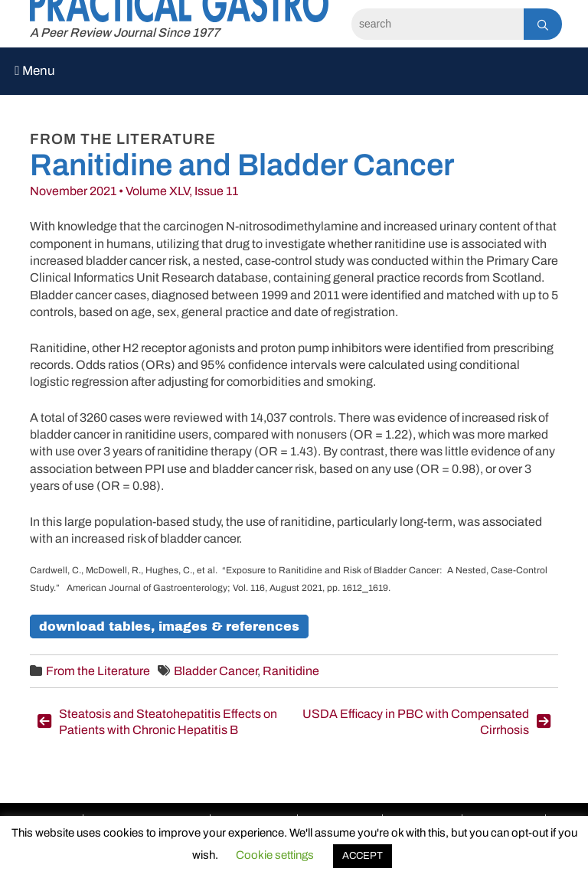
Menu (35, 71)
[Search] (438, 24)
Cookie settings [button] (275, 855)
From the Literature (98, 671)
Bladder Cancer (216, 671)
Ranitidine (291, 671)
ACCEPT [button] (363, 856)
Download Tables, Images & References (169, 626)
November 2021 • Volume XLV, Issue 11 (134, 191)
